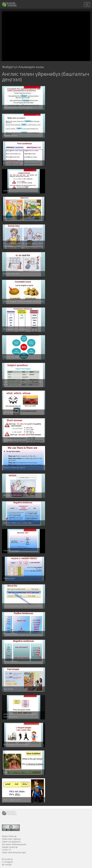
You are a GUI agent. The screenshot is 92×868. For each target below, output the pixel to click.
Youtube (7, 865)
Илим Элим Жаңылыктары (14, 852)
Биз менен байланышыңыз (14, 844)
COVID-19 (6, 850)
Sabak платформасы (11, 842)
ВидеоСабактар (9, 836)
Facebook (7, 859)
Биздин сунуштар (10, 847)
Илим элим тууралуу (11, 839)
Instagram (8, 862)
